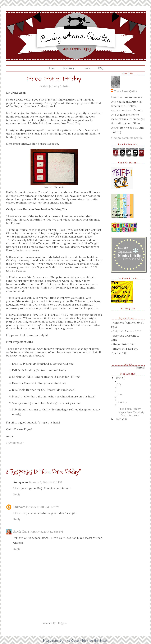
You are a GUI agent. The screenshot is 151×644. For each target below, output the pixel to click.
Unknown (19, 507)
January (122, 402)
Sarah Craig (21, 532)
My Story (69, 68)
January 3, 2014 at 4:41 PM (45, 482)
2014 (119, 378)
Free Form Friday (130, 409)
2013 (119, 419)
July (119, 384)
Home (51, 68)
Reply (17, 494)
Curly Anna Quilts (125, 91)
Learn (86, 68)
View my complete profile (127, 138)
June (120, 394)
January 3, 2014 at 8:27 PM (43, 507)
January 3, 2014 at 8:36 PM (46, 532)
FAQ (101, 68)
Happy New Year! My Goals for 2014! (131, 414)
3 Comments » (15, 443)
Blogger (61, 623)
